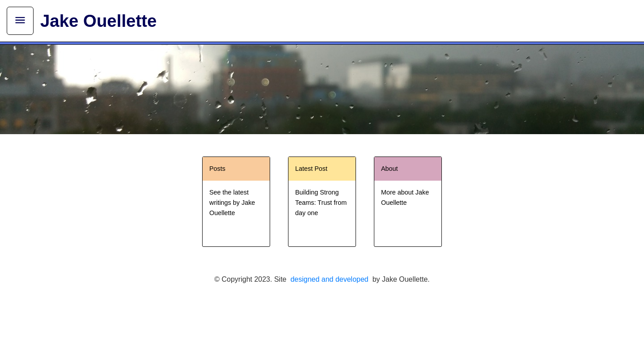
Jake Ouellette (98, 21)
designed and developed (329, 279)
